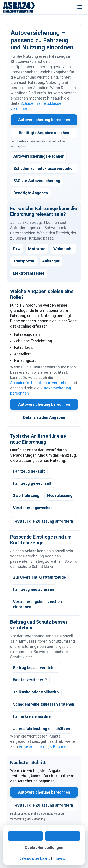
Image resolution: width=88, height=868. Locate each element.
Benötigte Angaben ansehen (44, 133)
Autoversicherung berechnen (44, 120)
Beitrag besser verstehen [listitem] (35, 668)
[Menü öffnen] (80, 7)
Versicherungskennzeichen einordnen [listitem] (37, 604)
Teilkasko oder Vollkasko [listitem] (36, 692)
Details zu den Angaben (44, 417)
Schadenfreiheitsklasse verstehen (40, 383)
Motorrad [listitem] (37, 249)
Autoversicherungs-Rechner (43, 747)
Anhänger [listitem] (51, 261)
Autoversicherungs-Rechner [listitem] (39, 156)
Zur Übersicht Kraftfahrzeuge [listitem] (39, 577)
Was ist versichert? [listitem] (30, 680)
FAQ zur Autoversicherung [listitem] (37, 181)
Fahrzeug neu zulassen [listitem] (33, 589)
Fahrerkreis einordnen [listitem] (33, 716)
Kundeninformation (21, 852)
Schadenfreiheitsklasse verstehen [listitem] (44, 168)
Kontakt (12, 847)
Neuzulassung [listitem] (60, 496)
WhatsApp (29, 847)
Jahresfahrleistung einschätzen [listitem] (42, 729)
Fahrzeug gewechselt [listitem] (32, 483)
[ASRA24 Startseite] (19, 7)
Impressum (67, 852)
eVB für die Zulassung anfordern (44, 521)
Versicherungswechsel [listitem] (33, 508)
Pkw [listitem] (17, 249)
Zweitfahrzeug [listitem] (26, 496)
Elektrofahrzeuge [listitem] (29, 273)
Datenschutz (47, 852)
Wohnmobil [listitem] (63, 249)
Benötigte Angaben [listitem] (31, 193)
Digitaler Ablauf (50, 847)
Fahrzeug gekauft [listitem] (29, 471)
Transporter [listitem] (24, 261)
